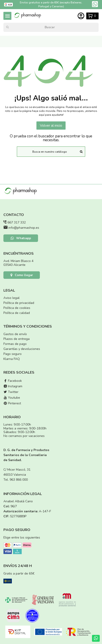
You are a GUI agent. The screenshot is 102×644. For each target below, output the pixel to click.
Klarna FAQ (12, 359)
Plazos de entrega (17, 339)
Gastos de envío (15, 334)
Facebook (13, 381)
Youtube (12, 398)
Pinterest (12, 403)
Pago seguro (13, 354)
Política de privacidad (19, 303)
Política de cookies (17, 308)
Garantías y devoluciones (22, 349)
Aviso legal (11, 298)
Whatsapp (21, 238)
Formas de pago (15, 344)
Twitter (11, 392)
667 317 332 (17, 222)
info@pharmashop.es (24, 228)
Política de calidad (17, 313)
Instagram (13, 386)
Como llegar (22, 275)
